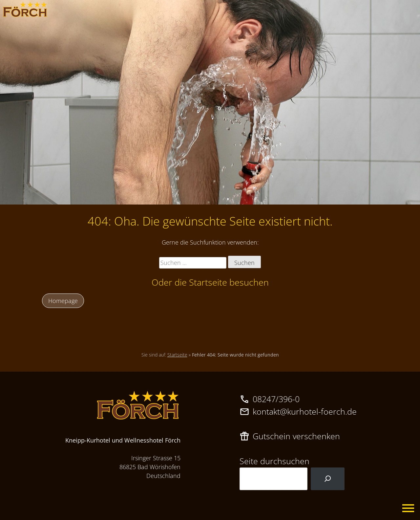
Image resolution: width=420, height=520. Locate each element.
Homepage (63, 301)
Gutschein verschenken (296, 436)
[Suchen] (328, 479)
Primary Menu (409, 509)
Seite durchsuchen (274, 461)
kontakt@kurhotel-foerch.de (305, 411)
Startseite (177, 355)
